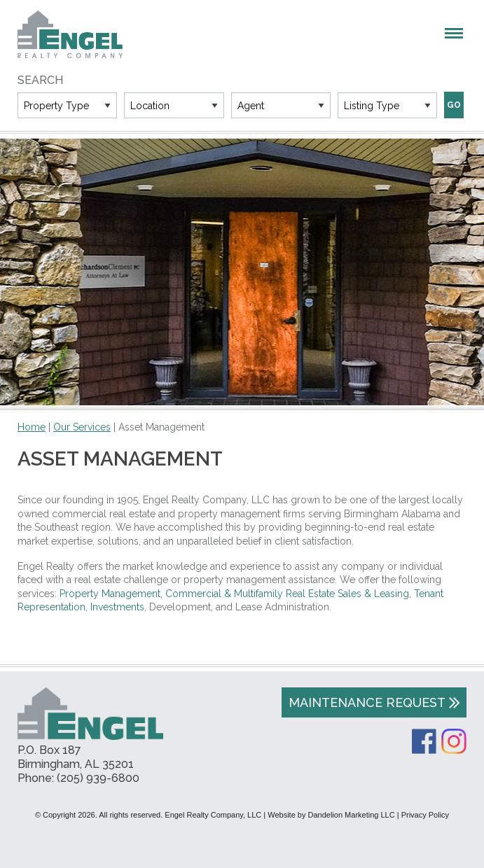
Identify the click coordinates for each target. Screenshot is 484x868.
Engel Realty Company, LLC (70, 34)
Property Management (110, 594)
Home (32, 427)
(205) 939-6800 (98, 778)
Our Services (82, 427)
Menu (454, 33)
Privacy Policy (425, 815)
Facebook (424, 741)
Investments (117, 607)
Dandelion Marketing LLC (352, 815)
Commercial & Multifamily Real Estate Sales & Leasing (287, 594)
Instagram (454, 741)
